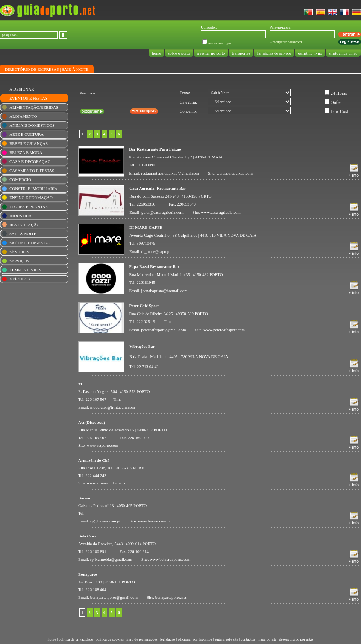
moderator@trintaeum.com (113, 407)
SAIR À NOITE (75, 69)
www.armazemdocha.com (108, 483)
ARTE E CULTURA (27, 134)
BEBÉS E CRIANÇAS (29, 143)
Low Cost (339, 111)
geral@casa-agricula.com (162, 212)
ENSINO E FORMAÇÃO (31, 198)
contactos (248, 639)
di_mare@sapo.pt (156, 251)
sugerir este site (226, 639)
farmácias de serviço (274, 53)
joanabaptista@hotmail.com (164, 291)
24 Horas (339, 93)
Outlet (336, 102)
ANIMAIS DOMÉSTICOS (32, 125)
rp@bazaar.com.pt (105, 521)
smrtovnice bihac (343, 53)
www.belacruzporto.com (170, 559)
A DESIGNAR (22, 89)
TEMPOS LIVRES (25, 270)
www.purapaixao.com (235, 173)
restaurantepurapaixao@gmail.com (170, 173)
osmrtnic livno (310, 53)
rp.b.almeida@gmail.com (111, 559)
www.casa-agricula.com (221, 212)
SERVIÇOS (19, 261)
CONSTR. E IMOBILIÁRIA (33, 189)
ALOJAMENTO (23, 116)
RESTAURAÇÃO (24, 225)
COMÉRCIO (20, 180)
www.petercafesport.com (224, 330)
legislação (168, 639)
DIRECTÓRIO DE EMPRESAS (32, 69)
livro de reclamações (142, 639)
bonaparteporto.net (171, 597)
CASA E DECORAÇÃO (30, 161)
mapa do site (267, 639)
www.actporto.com (103, 445)
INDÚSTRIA (20, 216)
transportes (241, 53)
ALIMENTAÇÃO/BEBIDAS (34, 107)
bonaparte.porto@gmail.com (114, 597)
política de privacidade (76, 639)
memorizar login (220, 43)
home (156, 53)
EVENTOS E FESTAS (28, 98)
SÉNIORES (19, 252)
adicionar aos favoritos (195, 639)
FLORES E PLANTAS (29, 207)
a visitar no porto (211, 53)
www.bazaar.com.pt (154, 521)
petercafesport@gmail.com (163, 330)
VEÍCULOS (20, 279)
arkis (310, 639)
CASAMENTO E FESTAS (32, 171)
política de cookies (110, 639)
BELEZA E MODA (26, 152)
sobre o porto (179, 53)
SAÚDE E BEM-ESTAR (30, 243)
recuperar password (287, 42)
